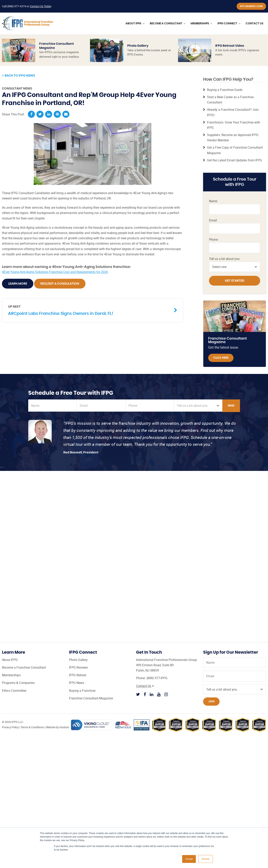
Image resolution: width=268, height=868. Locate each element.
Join (211, 702)
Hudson (64, 727)
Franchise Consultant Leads (219, 211)
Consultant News (17, 89)
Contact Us (145, 686)
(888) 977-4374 (17, 6)
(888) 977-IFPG (157, 678)
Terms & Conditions (32, 727)
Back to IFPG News (18, 76)
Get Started (235, 281)
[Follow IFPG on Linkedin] (152, 694)
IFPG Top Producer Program (217, 173)
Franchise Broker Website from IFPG (217, 186)
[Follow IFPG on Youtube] (159, 694)
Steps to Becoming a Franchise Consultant (219, 223)
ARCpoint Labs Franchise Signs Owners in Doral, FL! (90, 310)
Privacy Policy (10, 727)
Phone (213, 240)
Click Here (221, 358)
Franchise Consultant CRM (219, 198)
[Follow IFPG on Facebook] (145, 694)
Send (231, 406)
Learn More (18, 284)
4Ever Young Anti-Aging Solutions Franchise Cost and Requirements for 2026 (55, 272)
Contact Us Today (41, 6)
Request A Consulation (60, 284)
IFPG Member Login (251, 6)
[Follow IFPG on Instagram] (166, 694)
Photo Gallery (138, 46)
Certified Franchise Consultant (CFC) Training (216, 159)
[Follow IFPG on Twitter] (138, 694)
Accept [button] (189, 859)
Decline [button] (205, 859)
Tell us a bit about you (224, 259)
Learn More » (218, 81)
